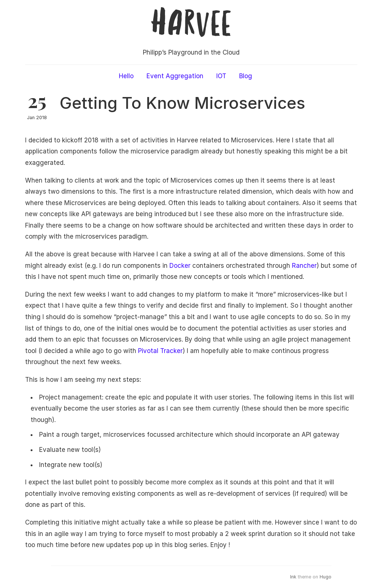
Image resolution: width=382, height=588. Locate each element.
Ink (293, 577)
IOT (221, 76)
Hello (126, 76)
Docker (180, 266)
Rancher (304, 266)
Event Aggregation (175, 76)
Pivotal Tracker (160, 351)
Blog (246, 76)
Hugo (326, 577)
